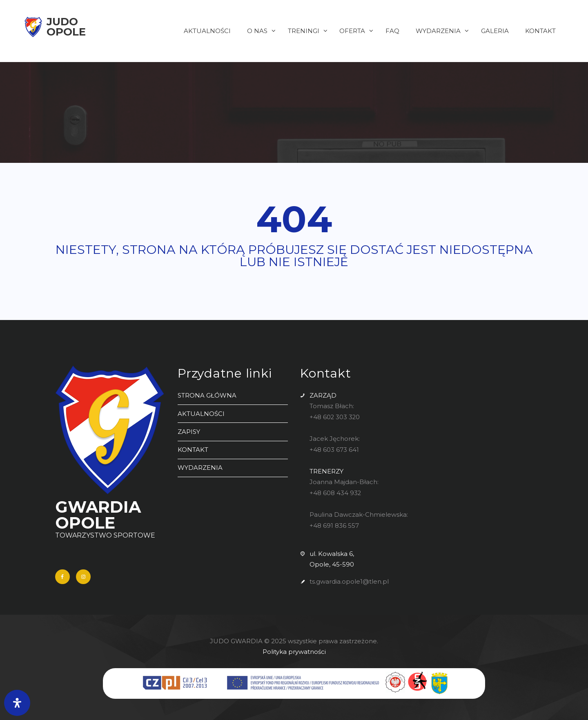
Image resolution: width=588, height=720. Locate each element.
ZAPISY (189, 431)
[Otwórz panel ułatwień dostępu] (17, 703)
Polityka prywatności (294, 652)
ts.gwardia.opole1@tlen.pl (349, 579)
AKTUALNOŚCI (201, 413)
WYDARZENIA (200, 466)
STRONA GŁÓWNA (207, 395)
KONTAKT (193, 448)
